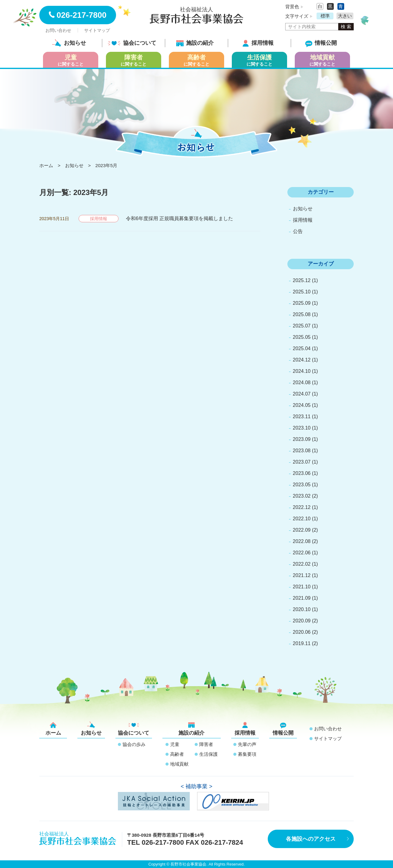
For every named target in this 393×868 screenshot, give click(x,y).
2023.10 (302, 428)
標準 (325, 16)
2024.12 (302, 360)
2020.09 (302, 621)
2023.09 (302, 439)
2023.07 (302, 462)
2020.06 (302, 632)
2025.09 (302, 303)
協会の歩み (134, 744)
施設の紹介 (195, 43)
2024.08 (302, 382)
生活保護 (208, 754)
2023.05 (302, 485)
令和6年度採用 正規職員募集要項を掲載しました (179, 218)
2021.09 (302, 598)
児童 (175, 744)
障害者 (206, 744)
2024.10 (302, 371)
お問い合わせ (58, 30)
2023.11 (302, 417)
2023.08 (302, 451)
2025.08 (302, 314)
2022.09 (302, 530)
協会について (132, 43)
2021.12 (302, 575)
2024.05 (302, 405)
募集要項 (247, 754)
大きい (345, 16)
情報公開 (321, 43)
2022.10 (302, 519)
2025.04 (302, 348)
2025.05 (302, 337)
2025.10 (302, 292)
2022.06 (302, 553)
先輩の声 (247, 744)
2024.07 (302, 394)
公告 (298, 231)
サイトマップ (97, 30)
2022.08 (302, 541)
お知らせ (69, 43)
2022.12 (302, 507)
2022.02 (302, 564)
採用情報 (258, 43)
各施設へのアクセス (311, 839)
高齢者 (177, 754)
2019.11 (302, 643)
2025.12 (302, 280)
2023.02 (302, 496)
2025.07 (302, 326)
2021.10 (302, 587)
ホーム (53, 729)
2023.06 (302, 473)
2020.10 (302, 609)
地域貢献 (179, 764)
